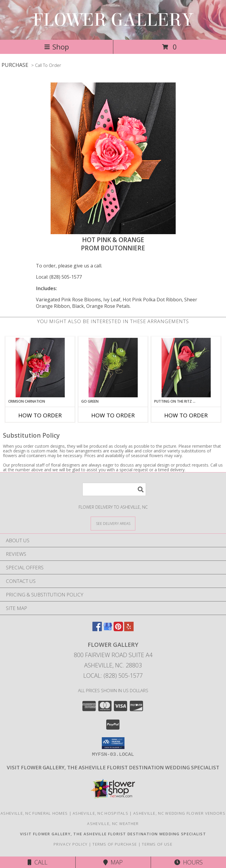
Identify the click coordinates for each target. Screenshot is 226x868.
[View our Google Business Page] (108, 629)
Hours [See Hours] (188, 862)
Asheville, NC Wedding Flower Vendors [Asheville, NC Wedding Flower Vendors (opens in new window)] (179, 813)
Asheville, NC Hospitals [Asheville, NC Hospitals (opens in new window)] (100, 813)
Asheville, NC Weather (113, 824)
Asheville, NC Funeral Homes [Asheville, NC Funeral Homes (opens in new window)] (34, 813)
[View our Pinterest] (118, 629)
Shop (56, 47)
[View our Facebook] (97, 629)
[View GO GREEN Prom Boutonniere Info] (113, 368)
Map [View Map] (113, 862)
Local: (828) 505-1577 (59, 277)
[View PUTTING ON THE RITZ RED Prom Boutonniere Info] (186, 368)
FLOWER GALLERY (113, 20)
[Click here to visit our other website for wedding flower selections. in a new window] (113, 767)
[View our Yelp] (129, 629)
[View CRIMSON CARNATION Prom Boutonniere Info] (40, 368)
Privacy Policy (70, 844)
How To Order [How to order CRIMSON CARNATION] (40, 415)
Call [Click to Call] (38, 862)
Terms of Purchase (115, 844)
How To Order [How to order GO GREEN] (113, 415)
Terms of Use (157, 844)
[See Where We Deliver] (113, 523)
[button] (113, 743)
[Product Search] (114, 489)
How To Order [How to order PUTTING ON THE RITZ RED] (186, 415)
